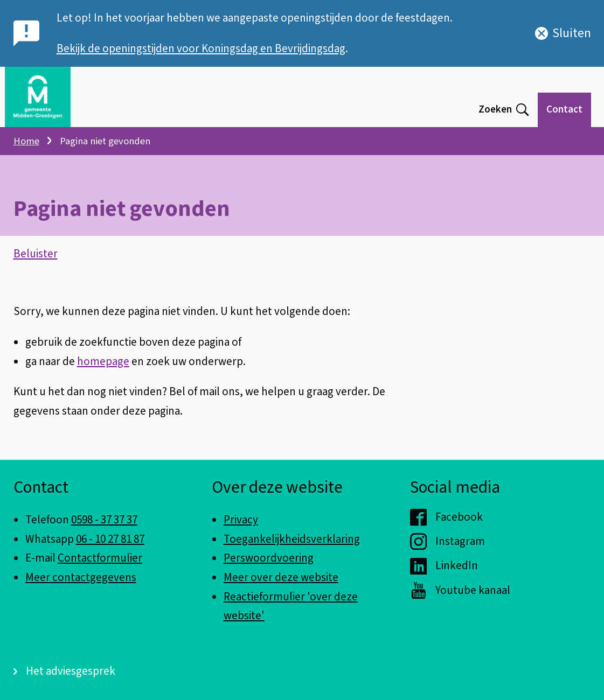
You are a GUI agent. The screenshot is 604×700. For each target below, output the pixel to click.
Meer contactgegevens (81, 577)
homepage (103, 361)
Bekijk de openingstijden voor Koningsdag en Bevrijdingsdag (201, 48)
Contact (564, 110)
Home (26, 141)
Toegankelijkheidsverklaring (292, 539)
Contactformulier (100, 558)
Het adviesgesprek (71, 671)
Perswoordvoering (269, 558)
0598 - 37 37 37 (104, 520)
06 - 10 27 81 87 (110, 539)
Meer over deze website (281, 577)
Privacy (241, 520)
